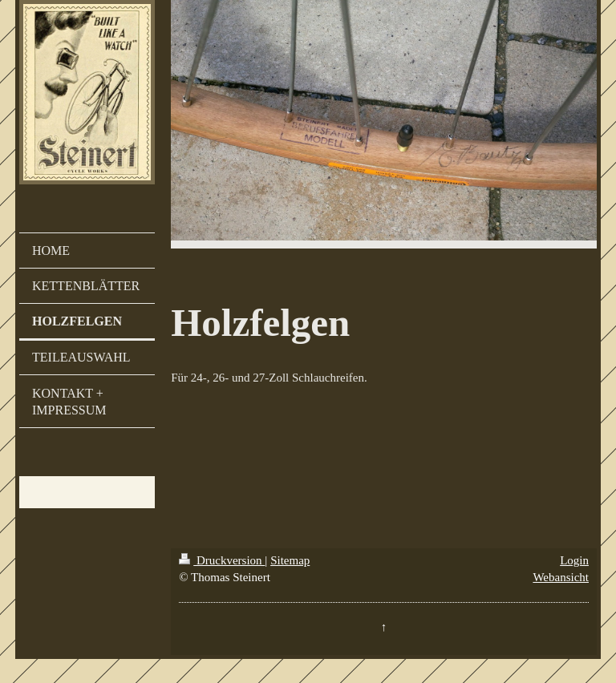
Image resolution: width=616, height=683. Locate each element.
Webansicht (561, 577)
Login (574, 560)
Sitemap (290, 560)
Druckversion (222, 560)
